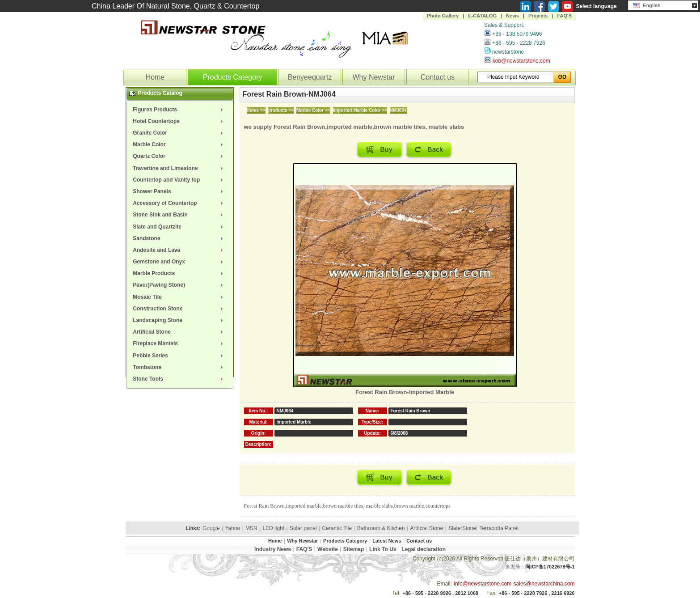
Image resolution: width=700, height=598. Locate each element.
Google (211, 528)
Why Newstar (373, 77)
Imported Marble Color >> (360, 110)
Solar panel (303, 528)
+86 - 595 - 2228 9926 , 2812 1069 (440, 593)
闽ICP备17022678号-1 (550, 567)
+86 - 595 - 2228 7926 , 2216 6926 (537, 593)
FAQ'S (564, 16)
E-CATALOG (482, 16)
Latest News (387, 541)
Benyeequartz (310, 77)
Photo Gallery (443, 16)
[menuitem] (180, 110)
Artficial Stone (426, 528)
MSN (251, 528)
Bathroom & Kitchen (381, 528)
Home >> (256, 110)
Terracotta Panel (499, 528)
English (647, 4)
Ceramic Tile (337, 528)
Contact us (438, 77)
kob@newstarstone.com (521, 61)
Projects (538, 16)
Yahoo (232, 528)
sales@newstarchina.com (544, 584)
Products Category (233, 77)
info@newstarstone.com (483, 584)
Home (155, 77)
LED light (273, 528)
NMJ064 (398, 110)
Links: (193, 528)
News (512, 16)
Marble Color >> (313, 110)
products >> (281, 110)
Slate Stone (462, 528)
